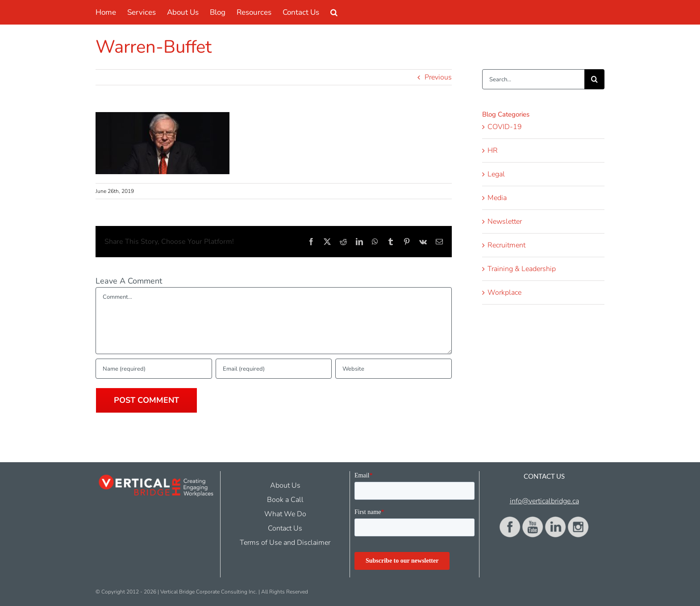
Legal (496, 174)
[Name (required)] (154, 369)
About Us (285, 485)
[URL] (394, 369)
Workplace (504, 293)
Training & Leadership (522, 269)
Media (497, 198)
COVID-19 (505, 127)
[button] (334, 12)
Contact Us (285, 528)
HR (493, 150)
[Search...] (533, 79)
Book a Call (285, 500)
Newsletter (505, 222)
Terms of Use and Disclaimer (285, 543)
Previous (438, 77)
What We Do (285, 514)
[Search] (594, 79)
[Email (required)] (274, 369)
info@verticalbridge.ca (544, 501)
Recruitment (506, 245)
